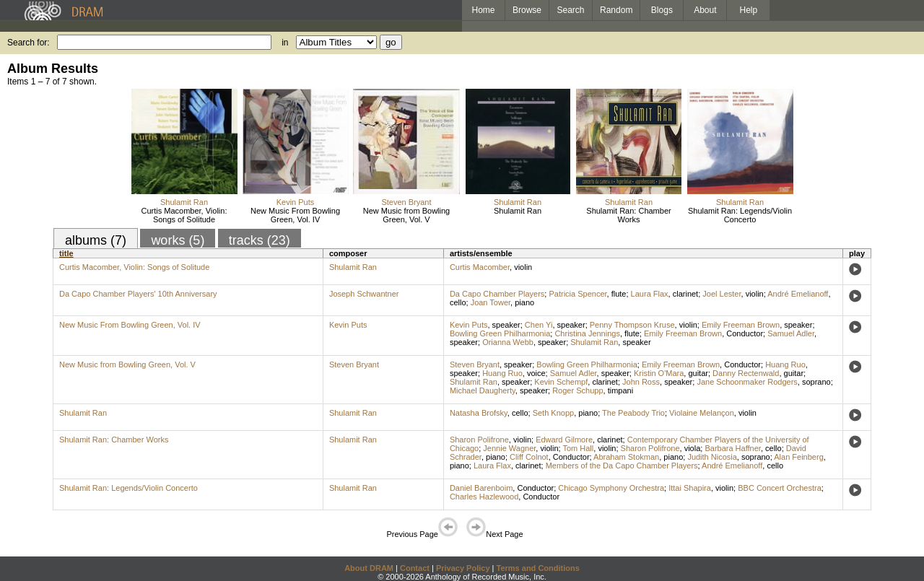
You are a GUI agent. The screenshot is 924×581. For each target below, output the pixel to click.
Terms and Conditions (538, 568)
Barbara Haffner (732, 448)
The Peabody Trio (633, 413)
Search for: (29, 43)
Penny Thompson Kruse (632, 325)
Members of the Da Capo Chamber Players (622, 466)
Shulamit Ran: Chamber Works (628, 215)
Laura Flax (650, 294)
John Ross (641, 382)
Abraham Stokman (626, 457)
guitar (698, 373)
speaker (506, 325)
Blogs (662, 10)
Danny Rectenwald (746, 373)
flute (619, 294)
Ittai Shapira (690, 488)
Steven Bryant (406, 202)
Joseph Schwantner (364, 294)
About (705, 10)
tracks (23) (260, 240)
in (285, 43)
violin (523, 267)
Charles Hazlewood (484, 497)
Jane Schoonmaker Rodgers (747, 382)
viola (693, 448)
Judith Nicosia (712, 457)
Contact (415, 568)
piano (524, 302)
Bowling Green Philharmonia (500, 333)
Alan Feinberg (799, 457)
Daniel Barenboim (481, 488)
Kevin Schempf (561, 382)
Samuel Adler (791, 333)
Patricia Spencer (577, 294)
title (66, 253)
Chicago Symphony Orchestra (611, 488)
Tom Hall (578, 448)
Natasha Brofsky (479, 413)
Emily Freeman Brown (741, 325)
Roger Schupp (577, 390)
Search (571, 10)
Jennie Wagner (509, 448)
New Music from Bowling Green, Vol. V (406, 215)
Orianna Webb (508, 342)
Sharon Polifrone (479, 440)
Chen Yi (539, 325)
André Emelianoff (798, 294)
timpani (620, 390)
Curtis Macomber (480, 267)
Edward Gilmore (564, 440)
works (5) (178, 240)
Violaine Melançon (702, 413)
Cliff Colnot (529, 457)
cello (458, 302)
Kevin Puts (296, 202)
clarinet (685, 294)
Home (483, 10)
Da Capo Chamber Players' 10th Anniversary (138, 294)
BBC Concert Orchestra (780, 488)
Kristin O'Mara (659, 373)
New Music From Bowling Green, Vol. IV (295, 215)
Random (616, 10)
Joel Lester (722, 294)
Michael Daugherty (483, 390)
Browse (527, 10)
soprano (816, 382)
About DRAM (369, 568)
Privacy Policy (463, 568)
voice (536, 373)
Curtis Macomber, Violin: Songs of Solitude (184, 215)
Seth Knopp (554, 413)
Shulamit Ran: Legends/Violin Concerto (740, 215)
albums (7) (96, 240)
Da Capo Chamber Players (497, 294)
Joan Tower (491, 302)
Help (749, 10)
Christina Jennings (587, 333)
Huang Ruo (785, 364)
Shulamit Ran (184, 202)
